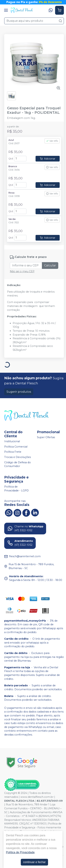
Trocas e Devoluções (18, 457)
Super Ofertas (46, 437)
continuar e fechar (34, 862)
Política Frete (13, 452)
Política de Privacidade (20, 852)
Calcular (50, 265)
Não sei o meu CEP (22, 271)
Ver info (52, 141)
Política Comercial (16, 447)
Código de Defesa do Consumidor (18, 464)
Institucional (12, 441)
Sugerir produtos (19, 392)
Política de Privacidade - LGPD (16, 489)
